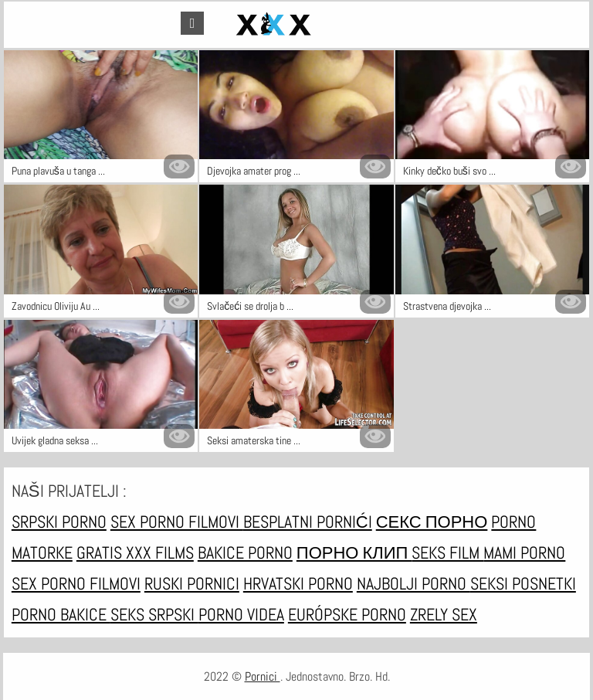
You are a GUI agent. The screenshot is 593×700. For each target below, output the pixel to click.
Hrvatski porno (298, 583)
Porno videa (241, 614)
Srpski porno (59, 522)
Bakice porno (245, 552)
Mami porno (524, 552)
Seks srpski (154, 614)
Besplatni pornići (308, 522)
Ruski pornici (192, 583)
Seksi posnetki (523, 583)
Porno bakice (61, 614)
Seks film (447, 552)
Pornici (263, 676)
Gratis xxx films (135, 552)
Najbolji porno (413, 583)
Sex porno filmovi (177, 522)
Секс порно (432, 522)
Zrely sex (444, 614)
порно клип (354, 552)
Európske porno (347, 614)
